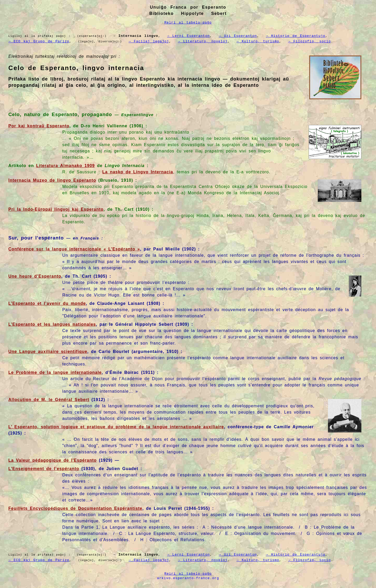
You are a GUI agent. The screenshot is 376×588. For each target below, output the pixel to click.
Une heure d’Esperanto (35, 276)
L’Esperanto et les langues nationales (52, 324)
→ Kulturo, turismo (252, 41)
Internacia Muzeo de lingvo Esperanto (52, 180)
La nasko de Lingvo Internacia (138, 171)
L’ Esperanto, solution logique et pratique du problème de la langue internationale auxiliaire (116, 426)
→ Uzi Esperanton (232, 36)
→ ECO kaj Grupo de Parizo (39, 41)
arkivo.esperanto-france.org (188, 577)
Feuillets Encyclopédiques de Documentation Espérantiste (75, 508)
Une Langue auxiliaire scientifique (48, 351)
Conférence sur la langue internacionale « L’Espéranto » (74, 249)
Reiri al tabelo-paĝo (188, 22)
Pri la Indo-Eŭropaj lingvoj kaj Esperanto (56, 209)
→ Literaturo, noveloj (199, 41)
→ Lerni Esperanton (184, 36)
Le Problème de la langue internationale (55, 372)
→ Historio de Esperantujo (289, 36)
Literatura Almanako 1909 (65, 165)
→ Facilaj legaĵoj (146, 41)
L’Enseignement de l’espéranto (44, 468)
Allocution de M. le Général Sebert (49, 399)
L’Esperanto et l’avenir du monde (47, 303)
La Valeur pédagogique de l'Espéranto (52, 460)
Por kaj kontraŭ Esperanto (39, 125)
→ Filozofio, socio (303, 41)
